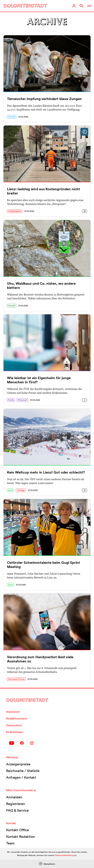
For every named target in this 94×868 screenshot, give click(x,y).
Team (10, 843)
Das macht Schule (16, 679)
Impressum (13, 712)
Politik (11, 400)
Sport (10, 490)
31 (84, 490)
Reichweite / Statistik (23, 771)
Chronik (12, 117)
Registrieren (16, 804)
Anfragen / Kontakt (21, 777)
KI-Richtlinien (15, 732)
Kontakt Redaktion (20, 837)
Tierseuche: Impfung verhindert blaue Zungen (44, 99)
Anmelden (14, 797)
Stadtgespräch (15, 211)
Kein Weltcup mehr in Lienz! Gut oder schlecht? (46, 472)
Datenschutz (14, 725)
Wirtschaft (22, 400)
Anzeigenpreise (18, 764)
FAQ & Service (17, 810)
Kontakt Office (18, 830)
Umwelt (12, 306)
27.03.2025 (23, 117)
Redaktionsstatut (17, 718)
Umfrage (21, 490)
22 (85, 211)
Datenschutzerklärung (64, 855)
